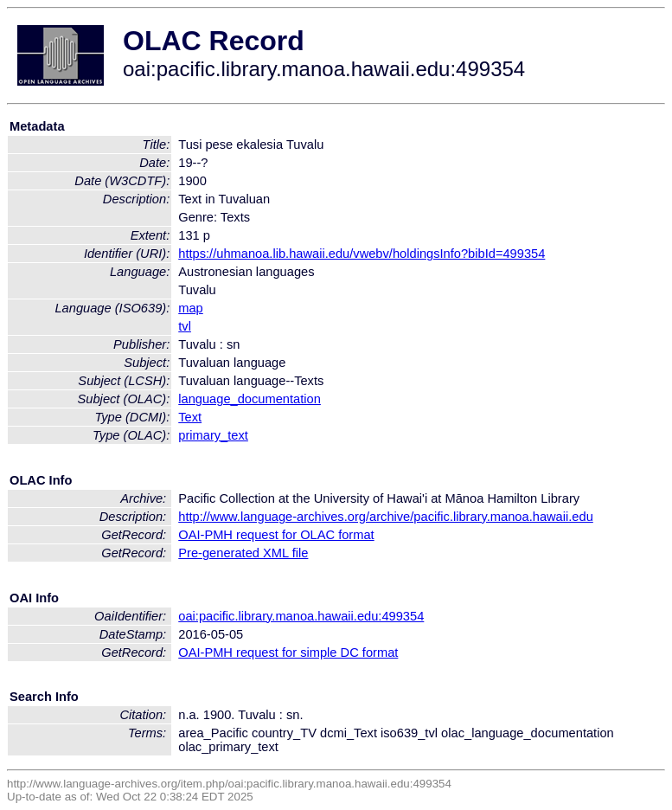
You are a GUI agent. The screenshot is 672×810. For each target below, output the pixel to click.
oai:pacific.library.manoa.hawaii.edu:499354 (301, 616)
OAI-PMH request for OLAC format (276, 535)
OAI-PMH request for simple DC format (288, 652)
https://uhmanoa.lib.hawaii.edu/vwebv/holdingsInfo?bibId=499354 (362, 254)
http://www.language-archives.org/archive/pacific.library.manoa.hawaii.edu (386, 517)
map (191, 308)
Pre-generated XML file (243, 553)
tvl (185, 326)
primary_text (213, 435)
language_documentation (250, 399)
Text (190, 417)
